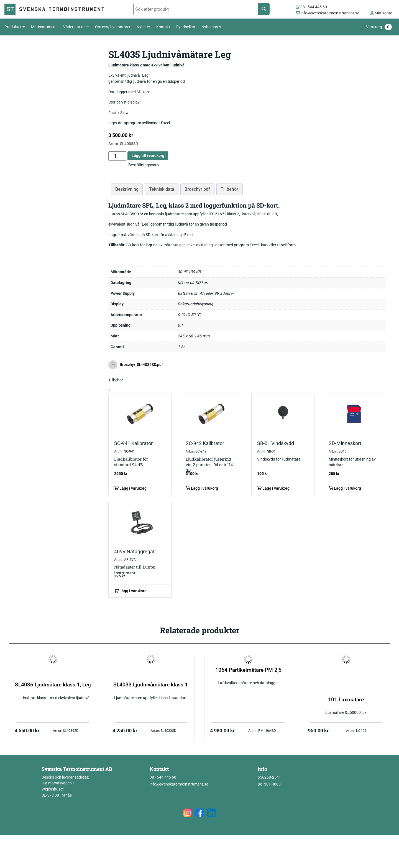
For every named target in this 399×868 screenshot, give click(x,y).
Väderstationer (76, 27)
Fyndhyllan (186, 27)
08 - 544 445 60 (311, 7)
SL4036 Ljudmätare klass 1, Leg (53, 685)
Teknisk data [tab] (162, 189)
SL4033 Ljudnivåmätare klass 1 (151, 685)
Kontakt (163, 27)
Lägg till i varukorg (148, 156)
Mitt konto (381, 13)
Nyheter (143, 27)
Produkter (13, 27)
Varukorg (379, 27)
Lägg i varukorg (130, 488)
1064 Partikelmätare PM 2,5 (248, 670)
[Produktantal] (117, 156)
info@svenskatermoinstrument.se (328, 13)
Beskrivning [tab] (127, 189)
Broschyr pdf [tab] (197, 189)
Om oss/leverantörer (113, 27)
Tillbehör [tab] (229, 189)
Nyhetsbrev (211, 27)
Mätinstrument (44, 27)
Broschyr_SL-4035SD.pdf (136, 365)
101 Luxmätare (346, 700)
